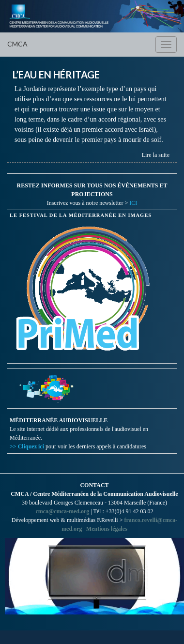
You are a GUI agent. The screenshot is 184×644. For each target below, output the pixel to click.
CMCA (17, 44)
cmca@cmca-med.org (62, 511)
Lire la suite (156, 155)
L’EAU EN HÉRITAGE (56, 75)
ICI (133, 203)
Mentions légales (107, 529)
